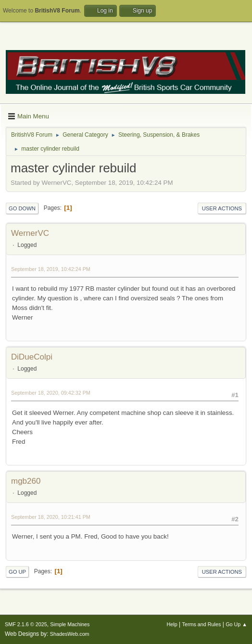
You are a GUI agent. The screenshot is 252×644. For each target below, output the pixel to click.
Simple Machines (70, 624)
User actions (222, 208)
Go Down (22, 208)
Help (172, 624)
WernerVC (30, 233)
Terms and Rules (202, 624)
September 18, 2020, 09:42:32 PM (51, 393)
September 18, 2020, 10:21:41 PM (51, 517)
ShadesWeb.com (70, 634)
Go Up (17, 572)
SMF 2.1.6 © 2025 (26, 624)
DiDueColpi (32, 357)
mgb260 (26, 481)
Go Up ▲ (236, 624)
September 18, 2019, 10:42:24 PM (51, 269)
